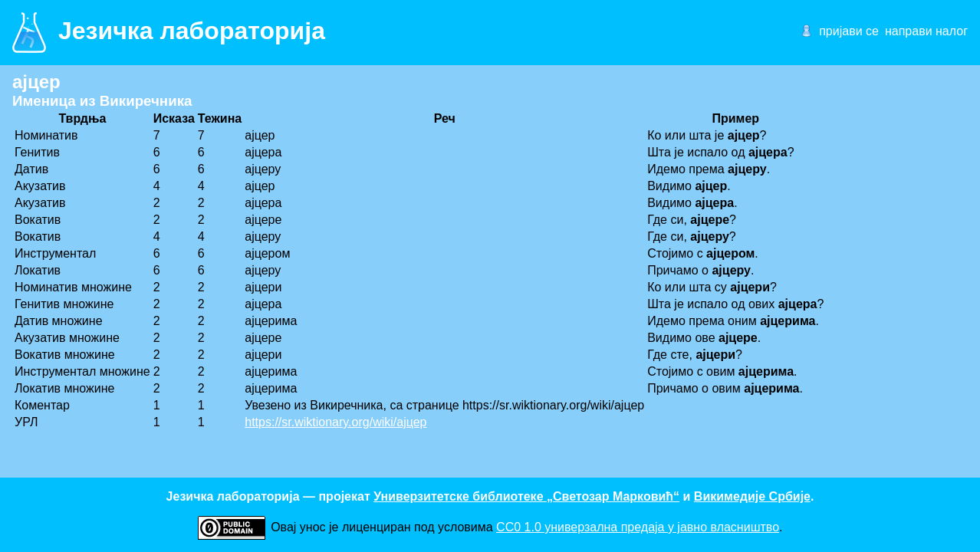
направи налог (926, 31)
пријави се (849, 31)
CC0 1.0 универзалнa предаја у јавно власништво (638, 527)
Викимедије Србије (752, 496)
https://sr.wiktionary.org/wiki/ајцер (335, 422)
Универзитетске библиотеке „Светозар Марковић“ (526, 496)
